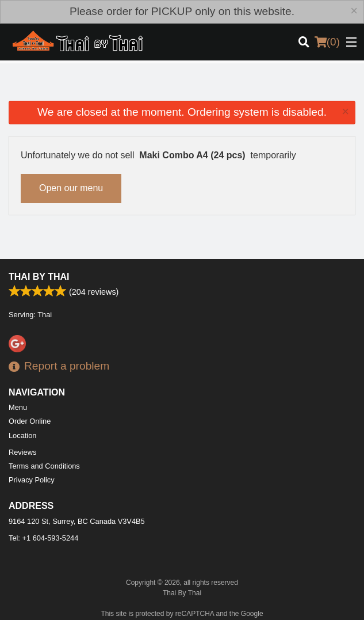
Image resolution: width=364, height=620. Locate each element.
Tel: (43, 538)
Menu (18, 407)
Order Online (30, 421)
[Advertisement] (182, 86)
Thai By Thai (39, 277)
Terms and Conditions (44, 466)
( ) (327, 42)
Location (22, 435)
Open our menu (71, 188)
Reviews (22, 452)
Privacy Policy (32, 480)
